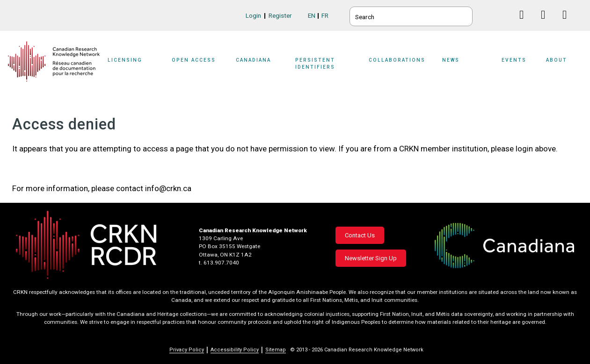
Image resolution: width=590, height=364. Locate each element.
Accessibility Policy (235, 350)
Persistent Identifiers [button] (315, 63)
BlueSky (504, 15)
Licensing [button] (125, 60)
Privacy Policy (187, 350)
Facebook (525, 24)
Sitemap (276, 350)
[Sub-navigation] (131, 66)
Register (280, 15)
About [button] (557, 60)
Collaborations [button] (397, 60)
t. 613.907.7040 (219, 263)
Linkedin (547, 24)
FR (325, 15)
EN (312, 15)
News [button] (451, 60)
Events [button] (514, 60)
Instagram (568, 24)
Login (253, 15)
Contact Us (360, 235)
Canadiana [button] (253, 60)
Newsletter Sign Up (371, 258)
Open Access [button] (194, 60)
